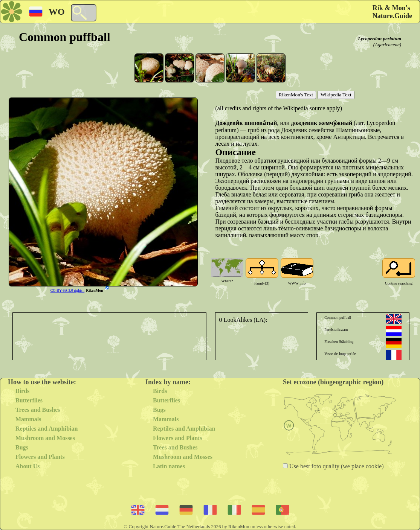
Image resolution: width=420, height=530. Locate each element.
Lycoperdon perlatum (380, 39)
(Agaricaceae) (387, 45)
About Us (27, 466)
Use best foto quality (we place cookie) (336, 466)
